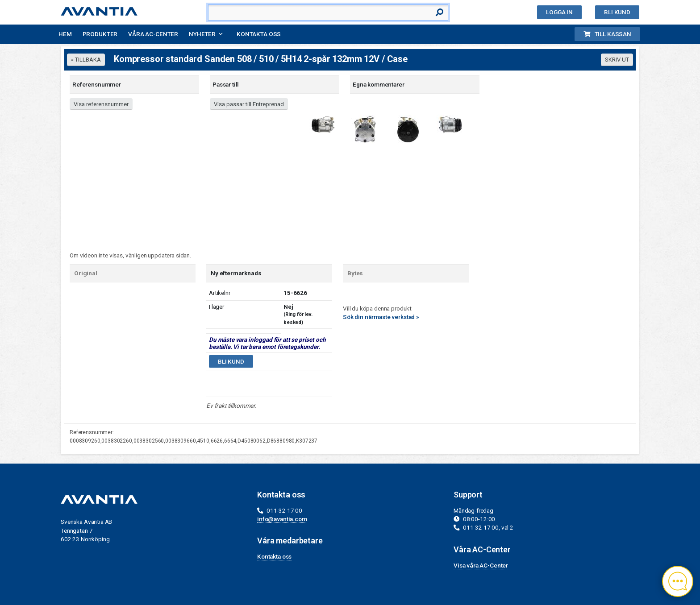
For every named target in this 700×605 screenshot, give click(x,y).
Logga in (559, 12)
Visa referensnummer (101, 104)
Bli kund (617, 12)
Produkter (100, 34)
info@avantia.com (282, 519)
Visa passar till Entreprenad (249, 104)
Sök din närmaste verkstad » (381, 317)
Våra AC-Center (153, 34)
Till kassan (607, 34)
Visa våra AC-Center (481, 565)
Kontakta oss (259, 34)
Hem (65, 34)
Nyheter (202, 34)
